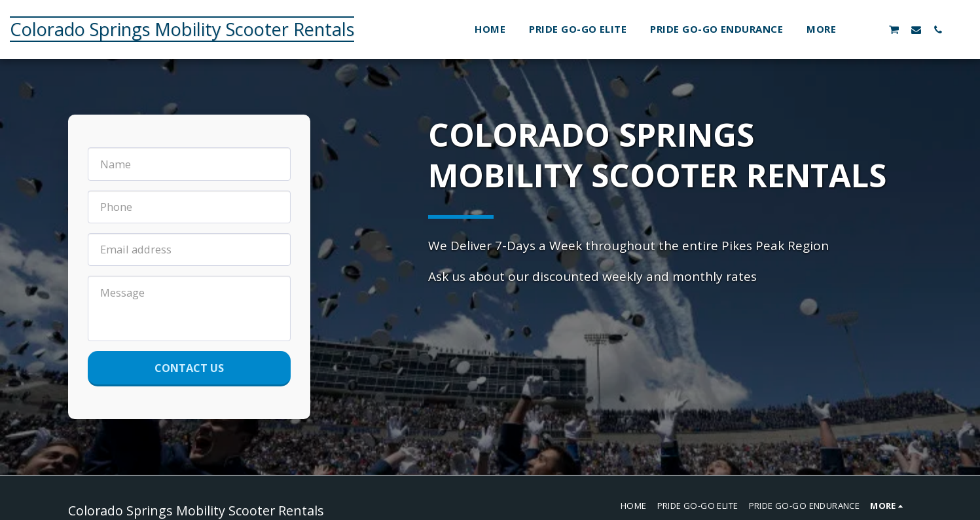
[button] (872, 29)
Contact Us (189, 368)
